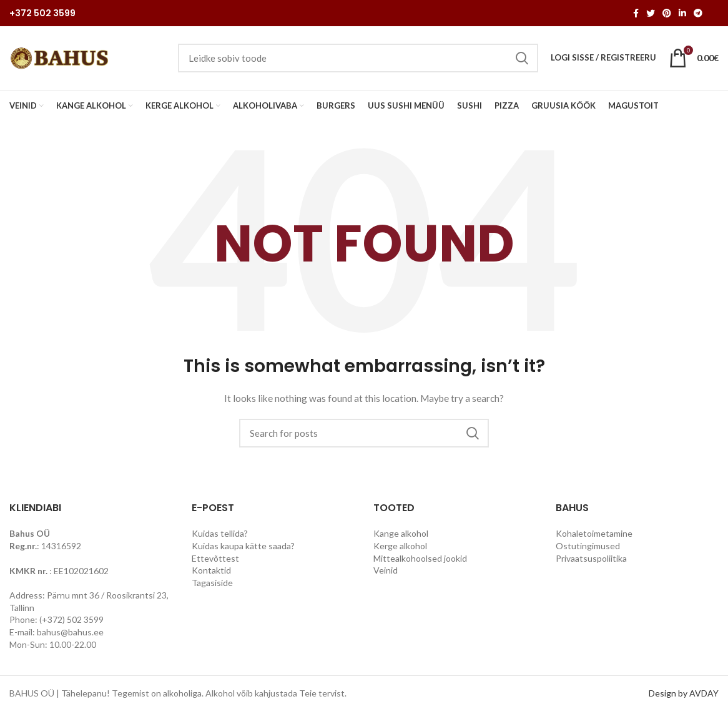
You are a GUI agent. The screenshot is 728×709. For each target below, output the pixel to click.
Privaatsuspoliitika (591, 560)
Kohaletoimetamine (594, 535)
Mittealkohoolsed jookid (420, 560)
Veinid (386, 571)
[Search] (364, 434)
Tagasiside (212, 584)
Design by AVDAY (684, 694)
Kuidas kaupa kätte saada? (243, 547)
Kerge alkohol (400, 547)
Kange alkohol (401, 535)
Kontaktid (211, 571)
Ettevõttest (215, 560)
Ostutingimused (588, 547)
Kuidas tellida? (220, 535)
